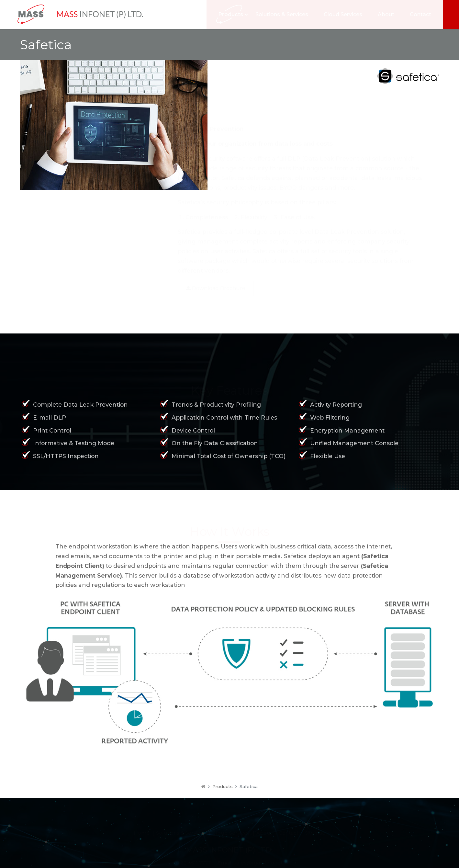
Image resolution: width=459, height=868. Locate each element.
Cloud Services (347, 14)
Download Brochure (216, 273)
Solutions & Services (286, 14)
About (390, 14)
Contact (425, 14)
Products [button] (235, 14)
